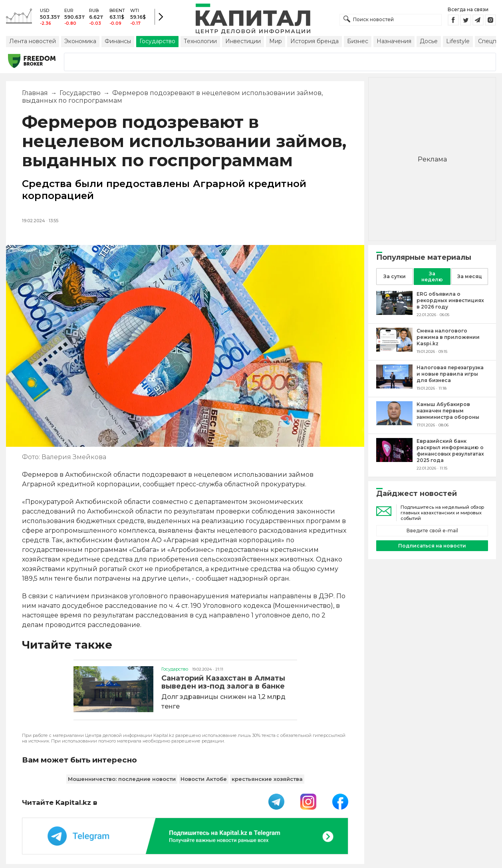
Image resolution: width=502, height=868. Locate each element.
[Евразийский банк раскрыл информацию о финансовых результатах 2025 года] (394, 460)
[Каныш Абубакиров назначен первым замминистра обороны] (394, 423)
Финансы (118, 41)
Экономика (80, 41)
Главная (35, 93)
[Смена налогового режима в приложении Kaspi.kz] (394, 349)
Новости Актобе (204, 779)
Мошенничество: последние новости (122, 779)
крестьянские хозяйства (267, 779)
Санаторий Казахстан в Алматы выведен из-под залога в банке (223, 682)
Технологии (200, 41)
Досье (429, 41)
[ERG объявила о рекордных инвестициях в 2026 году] (394, 313)
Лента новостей (33, 41)
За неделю (432, 277)
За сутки (395, 276)
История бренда (314, 41)
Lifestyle (458, 41)
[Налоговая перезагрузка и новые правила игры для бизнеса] (394, 386)
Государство (157, 41)
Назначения (394, 41)
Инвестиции (243, 41)
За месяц (470, 276)
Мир (276, 41)
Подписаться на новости (432, 546)
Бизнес (358, 41)
